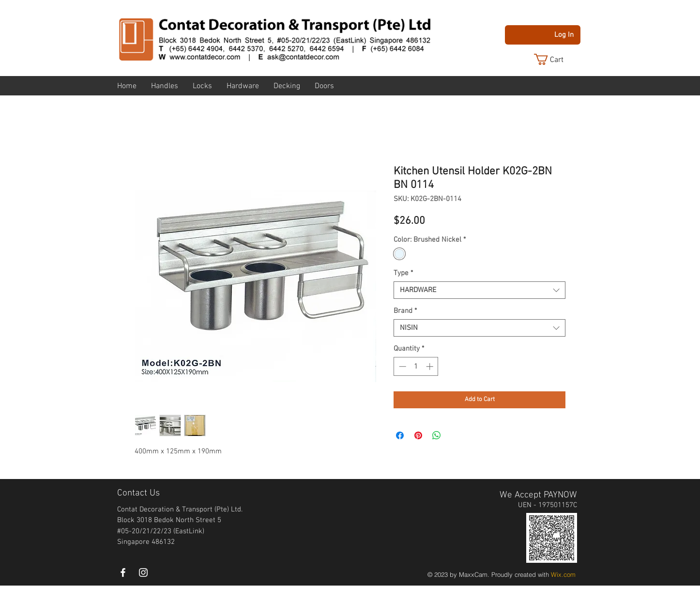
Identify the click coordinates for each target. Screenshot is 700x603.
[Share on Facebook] (400, 435)
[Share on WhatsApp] (437, 435)
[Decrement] (402, 366)
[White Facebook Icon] (123, 572)
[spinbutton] (416, 366)
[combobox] (479, 290)
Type (403, 273)
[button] (556, 59)
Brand (405, 311)
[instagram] (143, 572)
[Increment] (431, 366)
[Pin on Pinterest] (418, 435)
